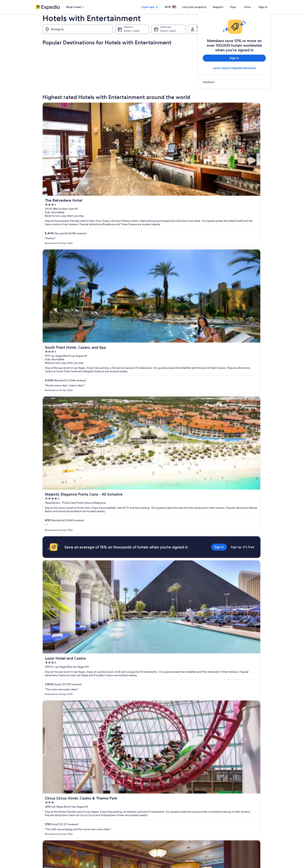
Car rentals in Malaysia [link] (107, 809)
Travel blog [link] (101, 822)
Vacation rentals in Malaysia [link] (110, 791)
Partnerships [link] (42, 797)
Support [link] (220, 778)
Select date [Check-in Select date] (132, 31)
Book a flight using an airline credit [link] (233, 797)
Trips (240, 7)
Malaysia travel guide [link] (106, 778)
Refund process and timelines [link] (231, 791)
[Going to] (78, 29)
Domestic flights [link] (104, 803)
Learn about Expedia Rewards (234, 68)
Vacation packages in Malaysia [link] (111, 797)
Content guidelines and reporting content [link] (177, 803)
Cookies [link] (160, 785)
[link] (234, 82)
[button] (151, 684)
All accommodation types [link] (109, 816)
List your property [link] (45, 791)
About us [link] (40, 778)
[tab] (71, 699)
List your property (201, 7)
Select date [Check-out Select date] (168, 31)
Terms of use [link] (162, 791)
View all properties (151, 654)
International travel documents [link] (231, 803)
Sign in (263, 7)
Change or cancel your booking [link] (232, 785)
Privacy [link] (159, 778)
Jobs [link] (38, 785)
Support (225, 7)
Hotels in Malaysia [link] (105, 785)
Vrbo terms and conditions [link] (169, 797)
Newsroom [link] (41, 803)
